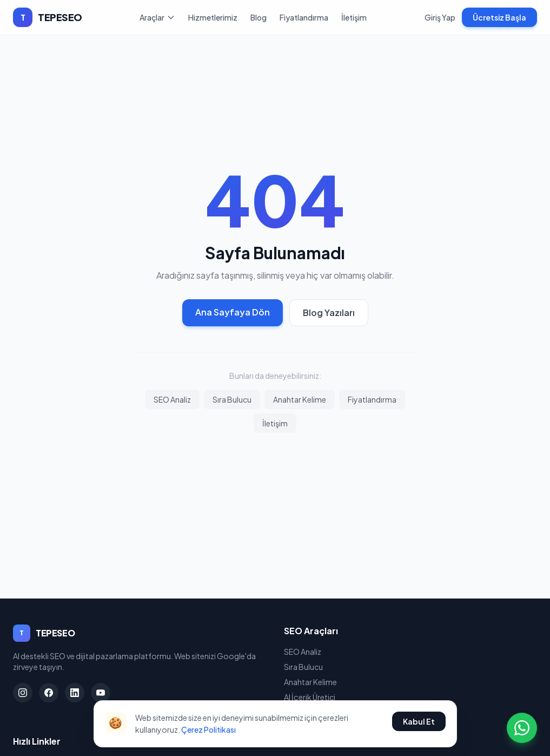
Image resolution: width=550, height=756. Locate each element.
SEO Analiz (172, 399)
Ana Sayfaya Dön (233, 312)
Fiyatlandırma (304, 17)
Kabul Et (419, 721)
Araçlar (157, 17)
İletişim (354, 17)
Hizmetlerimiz (213, 17)
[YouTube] (101, 693)
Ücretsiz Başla (499, 17)
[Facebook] (49, 693)
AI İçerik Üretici (310, 697)
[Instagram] (23, 693)
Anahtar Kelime (300, 399)
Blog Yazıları (329, 313)
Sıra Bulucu (232, 399)
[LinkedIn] (75, 693)
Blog (259, 17)
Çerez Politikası (208, 729)
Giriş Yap (440, 17)
